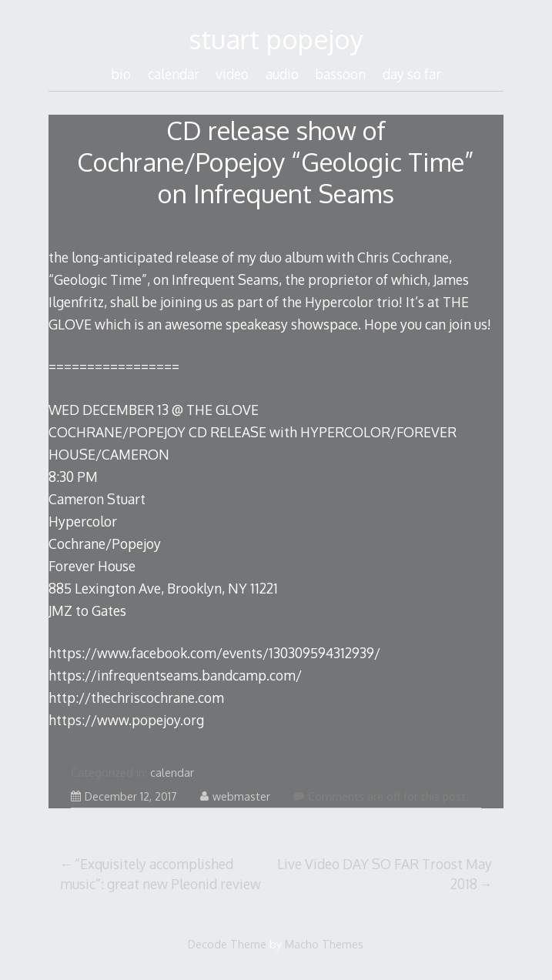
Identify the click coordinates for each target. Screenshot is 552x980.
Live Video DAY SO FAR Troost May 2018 (385, 874)
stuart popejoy (276, 39)
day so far (412, 74)
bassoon (340, 74)
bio (121, 74)
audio (282, 74)
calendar (174, 74)
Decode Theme (227, 944)
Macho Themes (324, 944)
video (232, 74)
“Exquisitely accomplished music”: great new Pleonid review (161, 874)
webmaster (235, 796)
